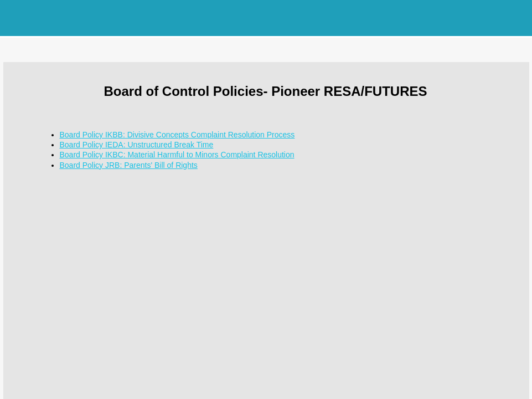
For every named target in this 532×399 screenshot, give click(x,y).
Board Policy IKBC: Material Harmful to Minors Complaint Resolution (177, 155)
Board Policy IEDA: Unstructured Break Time (137, 145)
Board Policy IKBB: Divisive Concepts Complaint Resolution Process (177, 135)
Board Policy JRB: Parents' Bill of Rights (129, 165)
